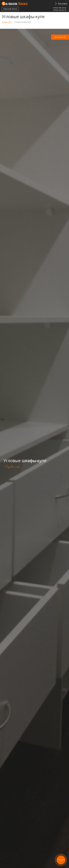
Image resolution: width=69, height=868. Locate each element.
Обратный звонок (10, 9)
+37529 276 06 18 (59, 10)
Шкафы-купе (7, 22)
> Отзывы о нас (12, 467)
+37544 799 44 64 (59, 8)
